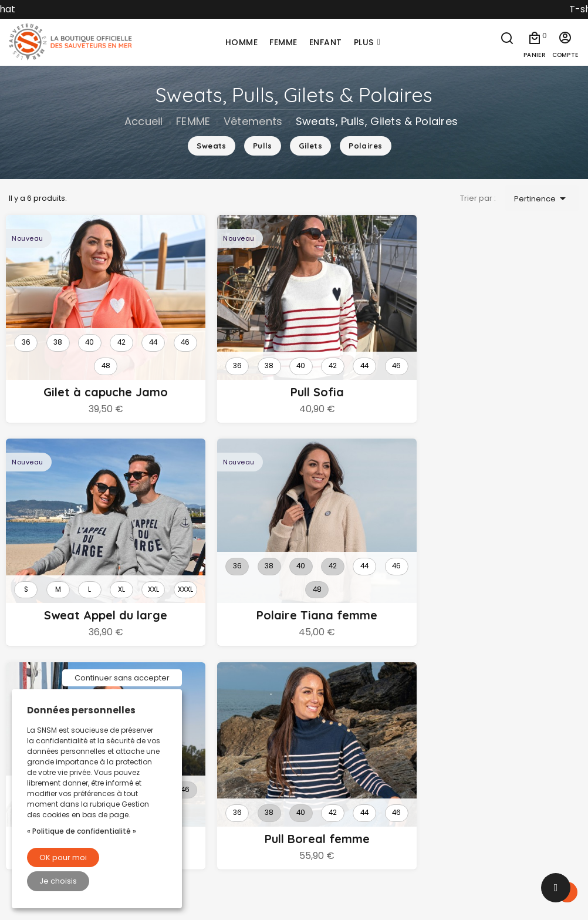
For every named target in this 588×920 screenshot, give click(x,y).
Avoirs (463, 854)
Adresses (470, 874)
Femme (319, 746)
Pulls (263, 146)
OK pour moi (63, 857)
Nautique (322, 787)
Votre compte (487, 770)
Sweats (211, 146)
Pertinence (542, 198)
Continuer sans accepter (122, 678)
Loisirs (316, 827)
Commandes (479, 834)
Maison (318, 807)
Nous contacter (190, 781)
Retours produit (483, 813)
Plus (364, 42)
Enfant (316, 766)
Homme (320, 725)
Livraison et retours (197, 725)
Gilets (310, 146)
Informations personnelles (506, 793)
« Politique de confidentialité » (82, 831)
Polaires (365, 146)
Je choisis (58, 881)
